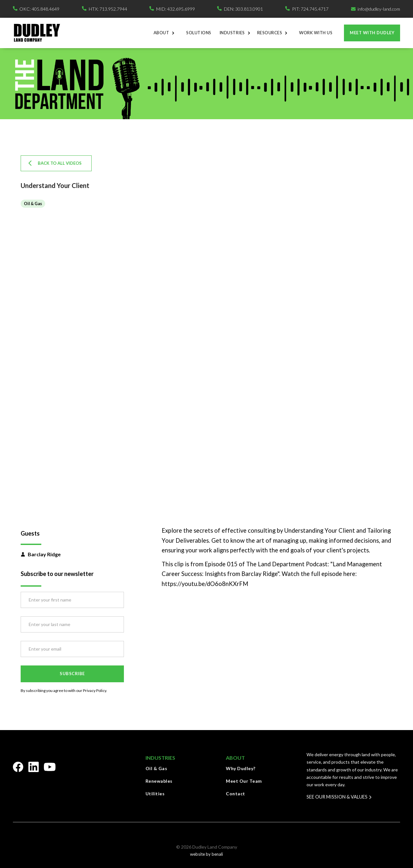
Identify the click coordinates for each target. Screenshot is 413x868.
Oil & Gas (156, 768)
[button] (166, 33)
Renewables (159, 781)
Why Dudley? (241, 768)
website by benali (206, 854)
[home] (37, 33)
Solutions (199, 33)
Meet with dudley (372, 33)
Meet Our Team (244, 781)
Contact (236, 794)
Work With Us (316, 33)
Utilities (155, 794)
